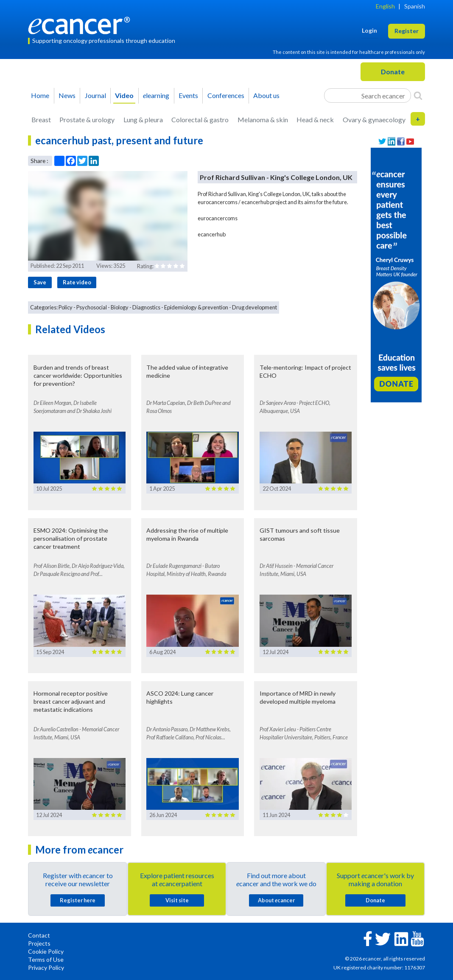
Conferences (226, 95)
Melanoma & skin (263, 119)
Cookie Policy (46, 951)
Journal (95, 95)
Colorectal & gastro (200, 119)
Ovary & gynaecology (374, 119)
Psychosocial (92, 307)
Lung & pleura (143, 119)
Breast (41, 119)
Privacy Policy (46, 967)
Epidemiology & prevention (196, 307)
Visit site (177, 900)
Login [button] (369, 30)
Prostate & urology (87, 119)
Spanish (415, 6)
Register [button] (407, 31)
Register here (78, 900)
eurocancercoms (218, 218)
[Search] (418, 95)
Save (40, 282)
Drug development (254, 307)
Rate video (77, 282)
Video (124, 95)
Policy (66, 307)
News (67, 95)
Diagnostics (146, 307)
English (385, 6)
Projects (39, 943)
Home (40, 95)
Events (188, 95)
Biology (120, 307)
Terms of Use (46, 959)
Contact (39, 935)
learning (156, 95)
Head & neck (315, 119)
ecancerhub (212, 234)
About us (266, 95)
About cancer (276, 900)
